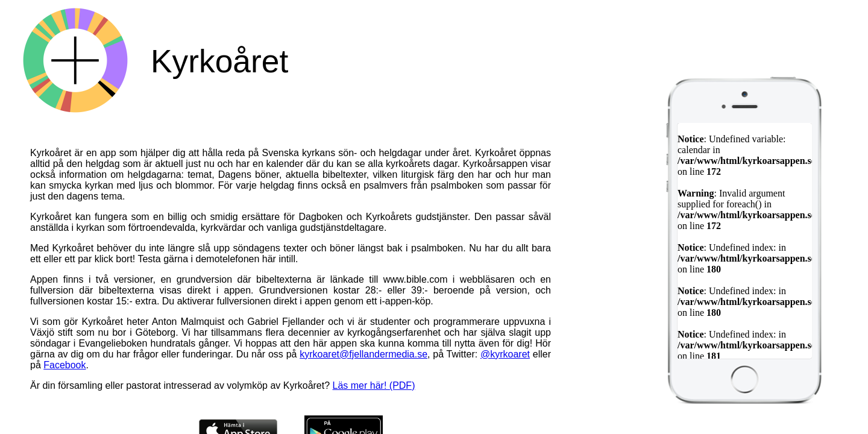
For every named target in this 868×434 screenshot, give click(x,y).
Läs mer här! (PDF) (374, 385)
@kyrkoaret (505, 354)
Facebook (64, 365)
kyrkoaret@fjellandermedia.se (363, 354)
